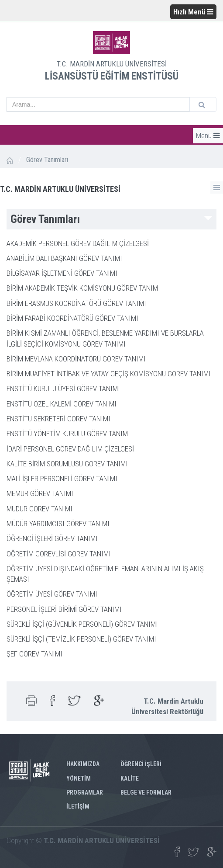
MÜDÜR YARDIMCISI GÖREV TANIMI (58, 524)
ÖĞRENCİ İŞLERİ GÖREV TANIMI (52, 538)
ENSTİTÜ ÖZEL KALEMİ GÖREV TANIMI (62, 404)
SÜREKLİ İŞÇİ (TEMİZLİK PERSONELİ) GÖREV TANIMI (81, 639)
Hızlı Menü (193, 12)
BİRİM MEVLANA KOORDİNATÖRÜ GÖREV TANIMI (76, 359)
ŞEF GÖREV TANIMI (34, 654)
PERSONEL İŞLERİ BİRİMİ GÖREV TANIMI (64, 609)
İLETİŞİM (78, 806)
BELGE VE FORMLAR (146, 792)
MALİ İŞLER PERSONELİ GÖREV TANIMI (62, 479)
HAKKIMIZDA (83, 764)
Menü (208, 135)
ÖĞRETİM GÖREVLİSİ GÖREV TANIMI (59, 554)
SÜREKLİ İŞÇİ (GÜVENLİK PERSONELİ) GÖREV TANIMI (82, 624)
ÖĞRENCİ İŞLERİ (141, 764)
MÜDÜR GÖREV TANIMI (39, 509)
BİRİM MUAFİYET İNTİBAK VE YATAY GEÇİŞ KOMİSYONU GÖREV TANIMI (109, 374)
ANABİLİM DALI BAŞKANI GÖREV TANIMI (64, 258)
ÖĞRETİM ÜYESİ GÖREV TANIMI (52, 594)
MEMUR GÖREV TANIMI (40, 493)
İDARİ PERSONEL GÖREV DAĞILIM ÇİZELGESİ (70, 449)
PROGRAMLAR (85, 792)
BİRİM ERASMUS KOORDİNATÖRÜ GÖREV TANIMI (76, 303)
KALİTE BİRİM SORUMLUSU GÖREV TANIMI (67, 464)
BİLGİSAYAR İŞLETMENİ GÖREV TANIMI (62, 273)
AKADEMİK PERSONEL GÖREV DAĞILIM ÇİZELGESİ (78, 243)
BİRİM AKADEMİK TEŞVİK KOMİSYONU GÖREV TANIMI (83, 288)
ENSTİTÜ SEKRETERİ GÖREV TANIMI (58, 419)
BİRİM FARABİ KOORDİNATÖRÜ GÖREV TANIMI (72, 318)
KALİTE (130, 778)
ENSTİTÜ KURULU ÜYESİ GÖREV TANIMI (63, 389)
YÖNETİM (79, 778)
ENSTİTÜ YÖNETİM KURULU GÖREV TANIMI (68, 434)
